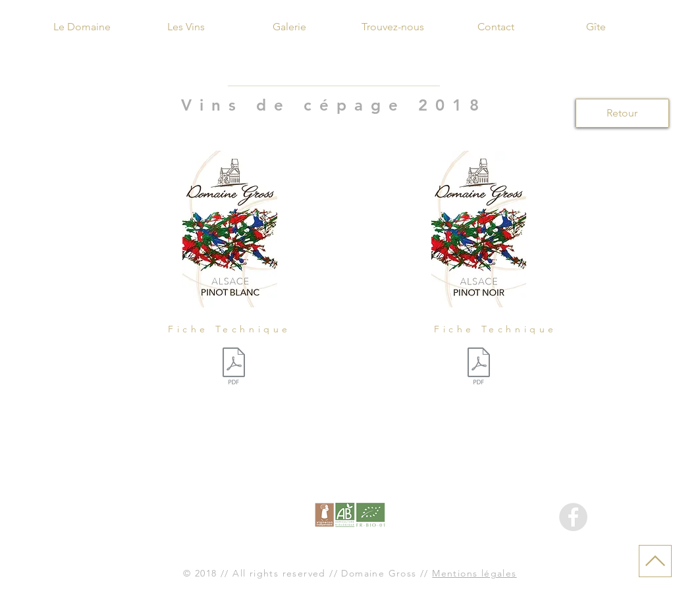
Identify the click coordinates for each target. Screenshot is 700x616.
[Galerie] (290, 27)
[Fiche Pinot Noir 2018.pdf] (479, 368)
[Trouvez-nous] (393, 27)
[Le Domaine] (82, 27)
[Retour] (622, 113)
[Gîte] (596, 27)
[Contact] (496, 27)
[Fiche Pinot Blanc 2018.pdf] (234, 368)
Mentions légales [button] (474, 573)
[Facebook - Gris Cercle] (573, 517)
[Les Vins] (186, 27)
